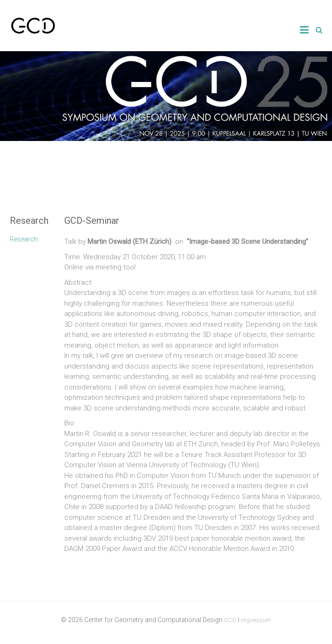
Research (24, 239)
